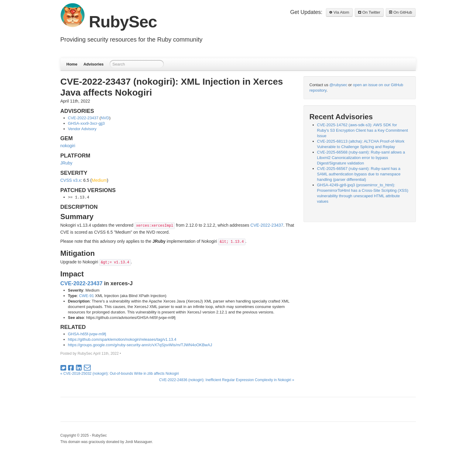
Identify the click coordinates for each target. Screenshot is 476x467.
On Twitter (369, 12)
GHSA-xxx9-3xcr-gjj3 (86, 123)
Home (72, 64)
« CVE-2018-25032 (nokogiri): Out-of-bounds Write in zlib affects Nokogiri (120, 374)
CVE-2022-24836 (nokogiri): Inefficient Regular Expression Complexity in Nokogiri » (227, 380)
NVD (105, 118)
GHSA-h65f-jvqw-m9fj (87, 334)
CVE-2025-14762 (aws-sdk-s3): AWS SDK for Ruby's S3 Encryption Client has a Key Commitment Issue (363, 130)
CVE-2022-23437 (83, 118)
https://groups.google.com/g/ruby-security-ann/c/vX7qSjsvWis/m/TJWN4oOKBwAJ (140, 345)
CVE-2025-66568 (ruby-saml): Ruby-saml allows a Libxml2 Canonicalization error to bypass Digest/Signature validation (361, 158)
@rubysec (338, 85)
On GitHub (401, 12)
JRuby (67, 163)
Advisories (94, 64)
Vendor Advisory (82, 129)
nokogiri (68, 146)
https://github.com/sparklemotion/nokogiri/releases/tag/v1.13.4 (122, 339)
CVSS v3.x (71, 180)
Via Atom (339, 12)
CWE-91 (86, 296)
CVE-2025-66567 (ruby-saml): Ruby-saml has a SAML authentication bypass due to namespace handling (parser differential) (359, 174)
